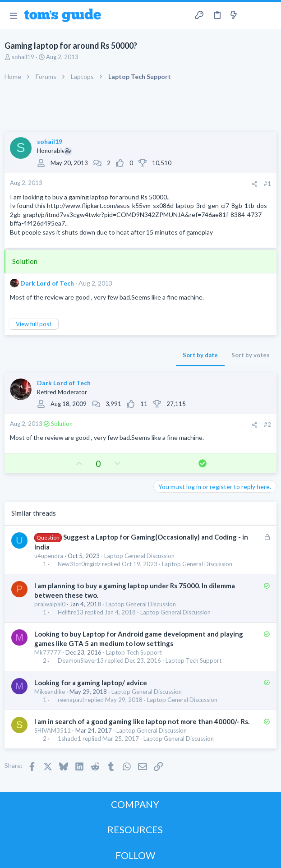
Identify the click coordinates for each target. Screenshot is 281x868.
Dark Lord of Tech (47, 283)
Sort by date (200, 355)
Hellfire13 (71, 612)
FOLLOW (135, 855)
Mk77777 (48, 652)
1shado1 (69, 739)
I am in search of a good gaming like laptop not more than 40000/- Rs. (142, 721)
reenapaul (71, 700)
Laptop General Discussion (139, 556)
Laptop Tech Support (134, 652)
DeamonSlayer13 (81, 661)
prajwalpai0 (50, 604)
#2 (267, 425)
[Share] (255, 184)
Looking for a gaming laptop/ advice (91, 683)
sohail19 (23, 57)
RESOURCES (135, 829)
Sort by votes (251, 355)
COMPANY (135, 804)
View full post (34, 324)
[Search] (269, 15)
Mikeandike (50, 692)
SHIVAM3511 (53, 730)
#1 (267, 184)
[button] (13, 15)
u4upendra (49, 556)
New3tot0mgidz (79, 564)
